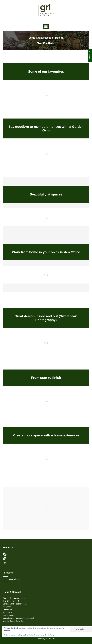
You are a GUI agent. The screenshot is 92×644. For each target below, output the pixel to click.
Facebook (8, 573)
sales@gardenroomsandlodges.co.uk (18, 618)
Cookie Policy (49, 635)
